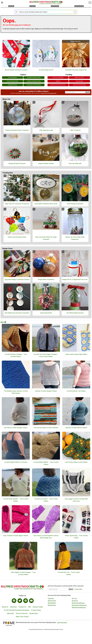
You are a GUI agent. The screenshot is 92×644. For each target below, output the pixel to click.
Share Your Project (22, 617)
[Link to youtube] (31, 601)
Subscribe (10, 613)
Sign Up (87, 92)
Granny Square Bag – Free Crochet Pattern (76, 537)
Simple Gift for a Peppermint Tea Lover (75, 279)
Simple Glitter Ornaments (46, 279)
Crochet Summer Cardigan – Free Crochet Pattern (16, 355)
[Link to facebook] (14, 601)
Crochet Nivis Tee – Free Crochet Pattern (69, 573)
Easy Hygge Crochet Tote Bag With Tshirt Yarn (76, 500)
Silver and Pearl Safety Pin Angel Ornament (46, 238)
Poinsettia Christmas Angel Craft (76, 70)
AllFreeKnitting (52, 603)
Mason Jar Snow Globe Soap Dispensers (75, 238)
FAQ (29, 607)
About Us (5, 607)
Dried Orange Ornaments (75, 204)
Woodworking (79, 81)
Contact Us (22, 607)
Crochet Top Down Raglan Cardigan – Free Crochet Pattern (46, 355)
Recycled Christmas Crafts (34, 78)
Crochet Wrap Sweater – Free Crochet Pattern (16, 500)
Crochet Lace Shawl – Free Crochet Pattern (46, 500)
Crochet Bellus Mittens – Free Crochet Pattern (46, 463)
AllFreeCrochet (52, 601)
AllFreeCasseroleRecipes (79, 607)
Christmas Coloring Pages (79, 85)
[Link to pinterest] (26, 601)
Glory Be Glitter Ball (75, 163)
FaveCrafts (51, 598)
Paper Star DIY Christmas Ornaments (17, 204)
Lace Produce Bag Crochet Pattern (76, 462)
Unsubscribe (34, 613)
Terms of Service (22, 613)
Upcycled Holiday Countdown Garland (17, 279)
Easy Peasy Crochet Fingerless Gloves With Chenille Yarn (46, 537)
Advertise (13, 607)
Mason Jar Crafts (79, 78)
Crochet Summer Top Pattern (76, 391)
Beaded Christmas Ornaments (58, 85)
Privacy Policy (44, 93)
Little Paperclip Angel (46, 130)
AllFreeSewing (52, 605)
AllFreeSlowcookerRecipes (79, 605)
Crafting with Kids (13, 85)
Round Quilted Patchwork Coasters (16, 70)
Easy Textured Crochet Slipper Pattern (16, 536)
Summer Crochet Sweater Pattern (46, 391)
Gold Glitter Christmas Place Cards (46, 204)
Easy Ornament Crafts (13, 81)
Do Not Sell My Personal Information (17, 610)
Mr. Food (74, 598)
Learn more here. (62, 622)
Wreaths (58, 81)
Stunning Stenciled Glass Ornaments (17, 130)
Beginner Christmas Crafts (34, 81)
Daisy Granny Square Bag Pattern (76, 354)
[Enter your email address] (58, 589)
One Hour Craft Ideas (58, 78)
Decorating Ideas (13, 78)
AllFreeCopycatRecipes (78, 603)
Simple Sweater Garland (46, 163)
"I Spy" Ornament (75, 130)
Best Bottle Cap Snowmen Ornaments (17, 313)
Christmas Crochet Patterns (34, 85)
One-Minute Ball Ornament (75, 313)
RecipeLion (75, 601)
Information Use (52, 93)
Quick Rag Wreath (46, 313)
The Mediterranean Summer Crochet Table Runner (16, 392)
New (3, 322)
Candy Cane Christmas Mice (17, 237)
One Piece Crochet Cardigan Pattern (16, 428)
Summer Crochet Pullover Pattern (76, 428)
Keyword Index (38, 607)
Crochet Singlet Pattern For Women (16, 462)
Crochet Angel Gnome (46, 70)
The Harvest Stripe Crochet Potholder (46, 428)
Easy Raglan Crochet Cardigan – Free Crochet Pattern (23, 573)
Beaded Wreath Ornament (17, 163)
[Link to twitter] (20, 601)
